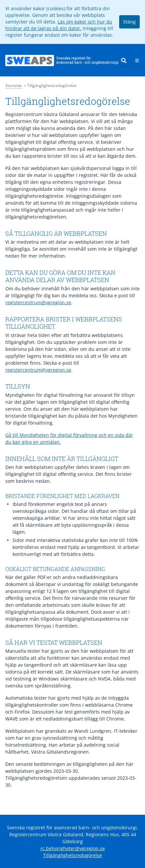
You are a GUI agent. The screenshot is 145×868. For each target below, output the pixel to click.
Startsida (14, 85)
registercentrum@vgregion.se (38, 302)
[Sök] (124, 61)
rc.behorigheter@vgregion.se (73, 848)
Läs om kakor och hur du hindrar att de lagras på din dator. (59, 25)
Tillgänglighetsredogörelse (72, 855)
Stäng (129, 22)
